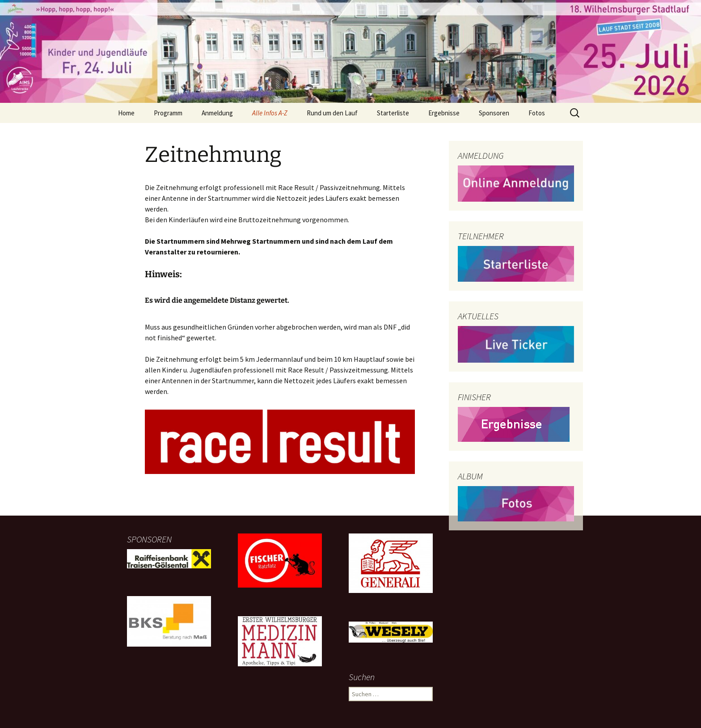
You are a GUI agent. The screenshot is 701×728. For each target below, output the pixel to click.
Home (126, 113)
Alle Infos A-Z (270, 113)
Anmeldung (217, 113)
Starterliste (393, 113)
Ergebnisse (444, 113)
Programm (168, 113)
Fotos (537, 113)
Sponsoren (494, 113)
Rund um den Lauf (332, 113)
